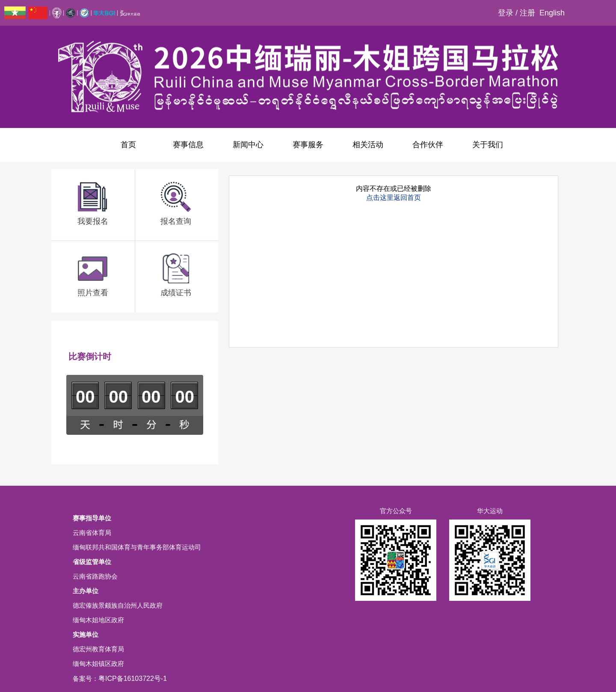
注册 (527, 13)
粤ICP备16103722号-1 (133, 679)
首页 (128, 145)
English (552, 13)
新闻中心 (248, 145)
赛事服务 (308, 145)
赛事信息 (188, 145)
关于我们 (488, 145)
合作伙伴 (428, 145)
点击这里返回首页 (394, 198)
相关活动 (368, 145)
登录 (506, 13)
